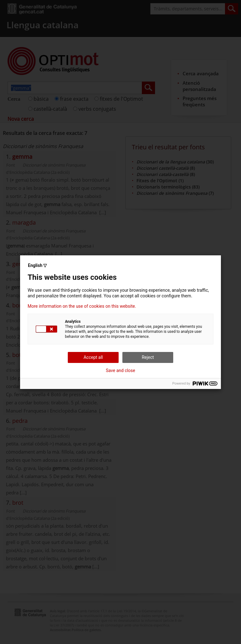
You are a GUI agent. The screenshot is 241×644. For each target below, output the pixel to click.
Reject (148, 357)
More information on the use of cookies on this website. (82, 306)
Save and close (120, 370)
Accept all (93, 357)
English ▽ (37, 265)
